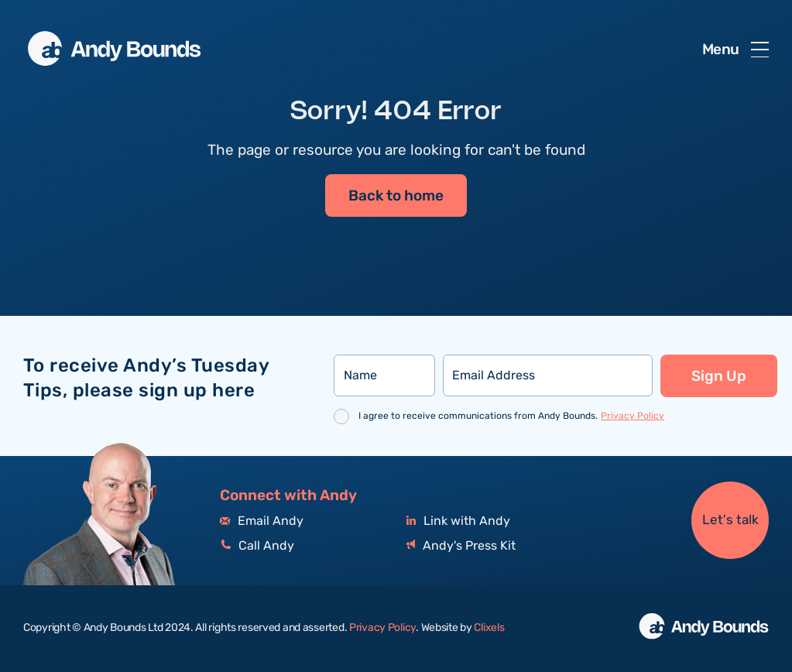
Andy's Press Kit (461, 546)
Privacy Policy (633, 416)
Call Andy (257, 546)
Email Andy (262, 521)
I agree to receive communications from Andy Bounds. (511, 416)
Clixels (489, 628)
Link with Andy (458, 521)
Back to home (396, 196)
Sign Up (719, 376)
